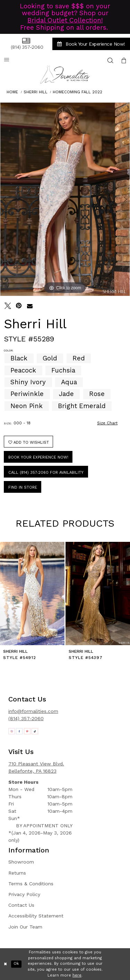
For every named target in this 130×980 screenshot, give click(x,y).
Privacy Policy (24, 894)
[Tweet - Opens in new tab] (8, 306)
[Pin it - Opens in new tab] (19, 306)
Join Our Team (25, 927)
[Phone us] (26, 44)
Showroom (21, 862)
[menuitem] (26, 44)
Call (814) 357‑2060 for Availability (46, 473)
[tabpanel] (65, 199)
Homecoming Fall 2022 (77, 92)
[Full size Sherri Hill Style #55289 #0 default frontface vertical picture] (65, 199)
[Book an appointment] (91, 44)
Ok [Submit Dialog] (16, 964)
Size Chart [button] (107, 423)
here (77, 975)
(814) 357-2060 (26, 718)
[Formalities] (65, 74)
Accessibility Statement (36, 916)
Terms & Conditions (31, 884)
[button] (124, 60)
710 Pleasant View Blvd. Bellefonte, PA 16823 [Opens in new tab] (36, 767)
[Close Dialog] (6, 964)
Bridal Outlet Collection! (65, 20)
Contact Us (21, 905)
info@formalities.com (33, 711)
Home (12, 92)
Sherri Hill (36, 92)
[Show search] (110, 60)
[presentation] (32, 593)
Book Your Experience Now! (38, 457)
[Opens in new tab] (12, 731)
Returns (17, 873)
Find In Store (23, 487)
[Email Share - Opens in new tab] (30, 306)
